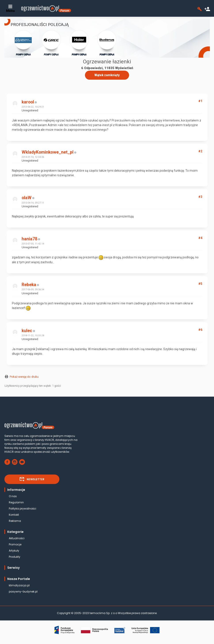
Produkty (15, 557)
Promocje (15, 544)
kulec (27, 331)
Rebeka (29, 285)
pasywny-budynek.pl (23, 592)
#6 (200, 330)
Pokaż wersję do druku (24, 377)
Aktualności (17, 538)
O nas (13, 496)
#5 (200, 284)
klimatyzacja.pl (19, 585)
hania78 (29, 239)
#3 (200, 197)
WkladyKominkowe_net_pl (48, 152)
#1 (200, 101)
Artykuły (14, 551)
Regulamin (16, 502)
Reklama (15, 521)
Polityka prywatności (23, 509)
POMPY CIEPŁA (23, 43)
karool (28, 102)
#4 (200, 238)
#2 (200, 151)
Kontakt (14, 515)
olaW (27, 198)
